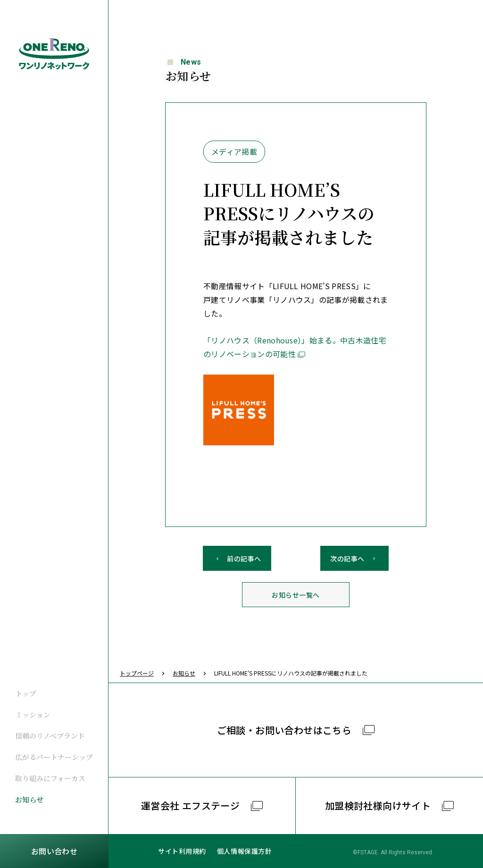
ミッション (33, 714)
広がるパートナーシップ (54, 757)
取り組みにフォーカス (50, 778)
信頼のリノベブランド (50, 736)
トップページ (137, 673)
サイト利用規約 (182, 851)
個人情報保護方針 (244, 851)
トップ (26, 693)
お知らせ (29, 799)
